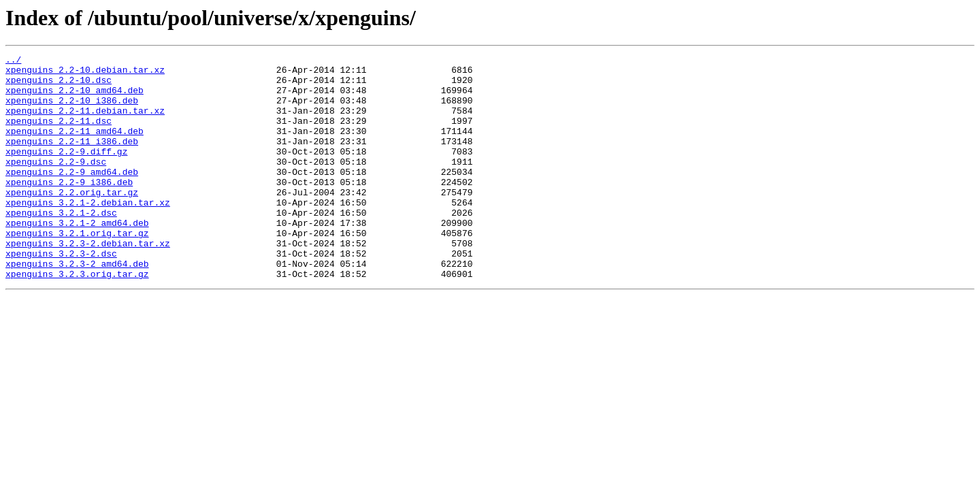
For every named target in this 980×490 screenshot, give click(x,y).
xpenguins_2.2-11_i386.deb (72, 159)
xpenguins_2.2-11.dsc (59, 135)
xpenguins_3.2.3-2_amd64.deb (77, 306)
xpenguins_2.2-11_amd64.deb (75, 147)
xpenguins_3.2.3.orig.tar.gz (77, 318)
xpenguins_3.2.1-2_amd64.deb (77, 257)
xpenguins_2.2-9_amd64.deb (72, 196)
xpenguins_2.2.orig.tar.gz (72, 220)
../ (13, 61)
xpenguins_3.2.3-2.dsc (61, 294)
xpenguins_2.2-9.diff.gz (66, 171)
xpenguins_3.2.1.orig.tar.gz (77, 269)
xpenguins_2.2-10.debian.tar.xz (85, 73)
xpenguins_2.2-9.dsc (56, 184)
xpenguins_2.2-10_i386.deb (72, 110)
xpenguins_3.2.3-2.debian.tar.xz (88, 282)
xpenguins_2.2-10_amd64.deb (75, 98)
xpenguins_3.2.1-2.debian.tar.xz (88, 233)
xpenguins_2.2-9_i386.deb (69, 208)
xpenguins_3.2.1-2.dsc (61, 245)
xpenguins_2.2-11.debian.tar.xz (85, 122)
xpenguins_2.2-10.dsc (59, 86)
